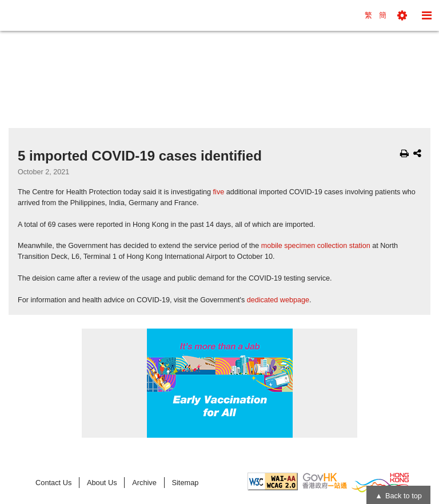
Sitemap (185, 483)
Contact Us (53, 483)
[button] (402, 15)
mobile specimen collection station (316, 246)
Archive (144, 483)
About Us (102, 483)
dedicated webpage (278, 300)
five (219, 192)
